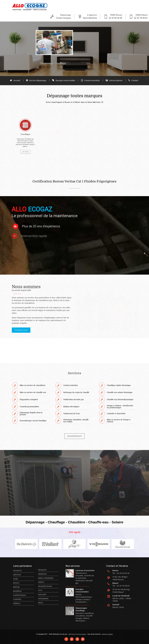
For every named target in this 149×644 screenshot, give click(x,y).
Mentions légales (107, 634)
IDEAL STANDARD (46, 578)
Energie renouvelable (64, 80)
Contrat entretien (90, 80)
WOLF (41, 603)
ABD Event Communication (77, 634)
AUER (16, 579)
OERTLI (41, 582)
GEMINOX (42, 574)
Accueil (15, 80)
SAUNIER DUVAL (45, 586)
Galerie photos (114, 80)
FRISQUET (42, 570)
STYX (40, 590)
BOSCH (16, 583)
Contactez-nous (21, 330)
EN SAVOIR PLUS (74, 436)
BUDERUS (17, 591)
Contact (133, 80)
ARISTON (17, 575)
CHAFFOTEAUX (20, 595)
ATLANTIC (17, 570)
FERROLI (17, 603)
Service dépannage (36, 80)
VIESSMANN (43, 598)
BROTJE (16, 587)
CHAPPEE (17, 599)
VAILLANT (42, 594)
